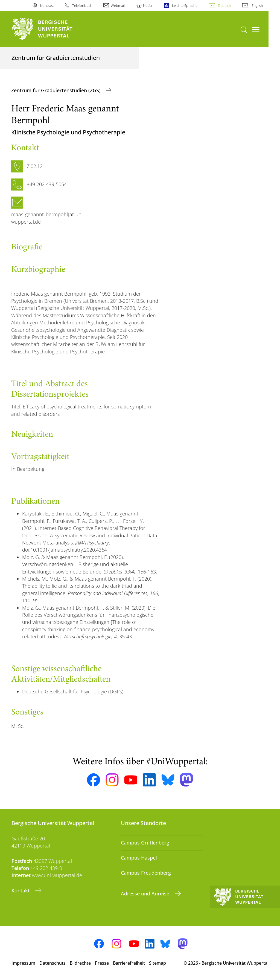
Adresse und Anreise (146, 893)
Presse (102, 963)
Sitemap (157, 963)
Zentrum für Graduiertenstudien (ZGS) (57, 90)
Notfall (148, 5)
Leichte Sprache (185, 5)
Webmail (118, 5)
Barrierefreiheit (129, 963)
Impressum (23, 963)
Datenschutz (52, 963)
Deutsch (224, 5)
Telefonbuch (82, 5)
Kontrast (47, 5)
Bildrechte (80, 963)
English (257, 5)
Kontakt (21, 890)
